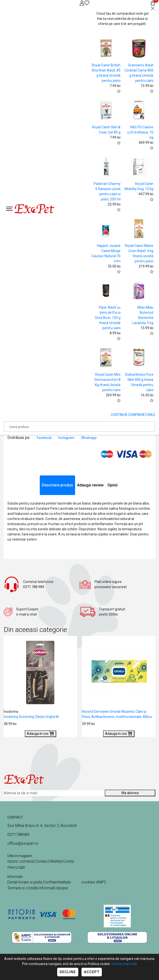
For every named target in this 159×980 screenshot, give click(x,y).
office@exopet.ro (23, 843)
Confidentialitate (57, 882)
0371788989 (18, 835)
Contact (42, 861)
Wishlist (56, 861)
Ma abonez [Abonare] (130, 793)
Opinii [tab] (113, 485)
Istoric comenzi (21, 861)
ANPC (101, 882)
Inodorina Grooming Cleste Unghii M (31, 717)
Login (20, 867)
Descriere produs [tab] (57, 485)
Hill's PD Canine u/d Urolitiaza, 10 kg (140, 132)
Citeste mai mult (124, 964)
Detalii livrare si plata (25, 882)
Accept (92, 972)
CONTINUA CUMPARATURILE (133, 415)
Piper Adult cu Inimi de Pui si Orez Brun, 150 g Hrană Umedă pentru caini (108, 318)
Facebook (45, 438)
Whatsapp (89, 438)
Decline (68, 972)
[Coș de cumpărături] (153, 3)
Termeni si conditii (23, 888)
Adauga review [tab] (90, 485)
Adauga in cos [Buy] (40, 733)
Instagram (67, 438)
